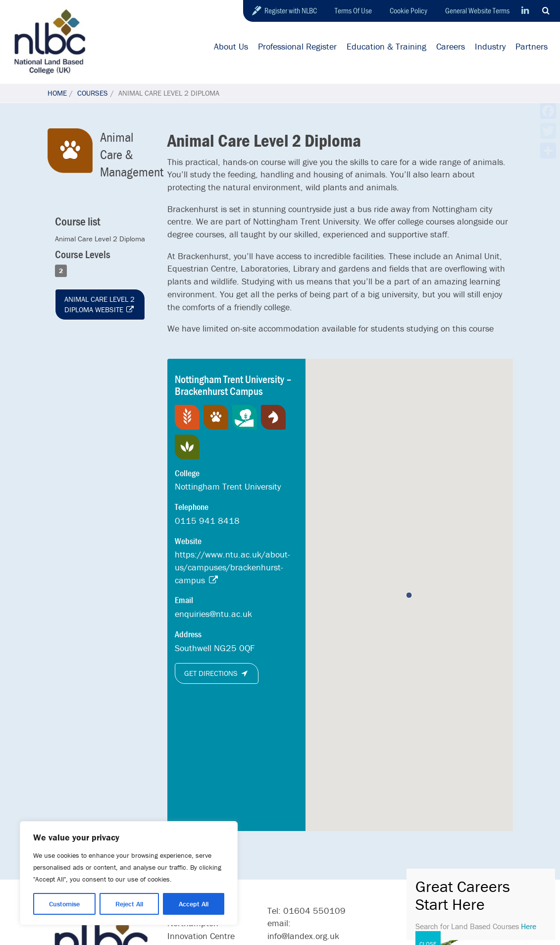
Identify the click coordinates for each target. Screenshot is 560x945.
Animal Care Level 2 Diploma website (100, 304)
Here (529, 926)
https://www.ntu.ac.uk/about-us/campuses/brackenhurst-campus (232, 567)
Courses (93, 93)
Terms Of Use (353, 10)
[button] (409, 595)
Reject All (129, 904)
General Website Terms (477, 10)
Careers (451, 46)
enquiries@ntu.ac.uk (213, 614)
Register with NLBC (291, 10)
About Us (231, 46)
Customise (64, 904)
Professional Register (297, 46)
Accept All (194, 904)
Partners (532, 46)
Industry (490, 46)
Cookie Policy (408, 10)
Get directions (217, 673)
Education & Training (386, 46)
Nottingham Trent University (228, 486)
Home (57, 93)
